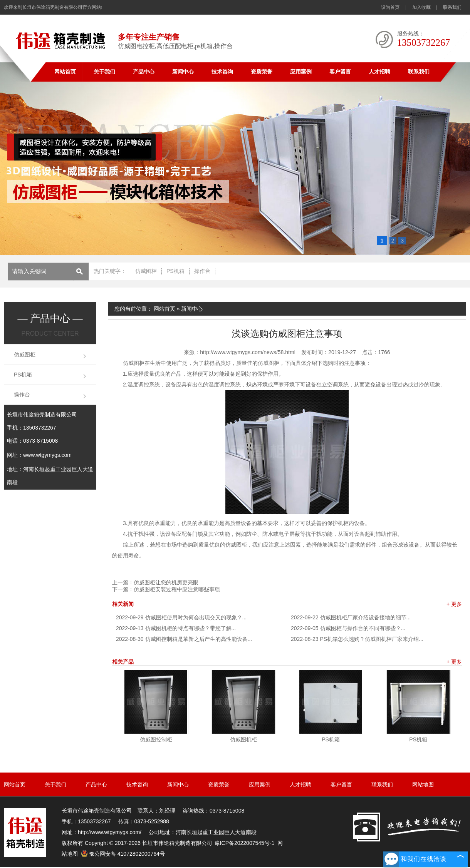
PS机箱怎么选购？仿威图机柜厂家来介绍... (357, 639)
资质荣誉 (262, 72)
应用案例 (301, 72)
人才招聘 (379, 72)
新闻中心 (183, 72)
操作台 (202, 271)
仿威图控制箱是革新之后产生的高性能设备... (184, 639)
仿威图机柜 (243, 739)
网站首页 (65, 72)
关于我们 (104, 72)
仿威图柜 (146, 271)
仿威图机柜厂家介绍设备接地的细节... (351, 617)
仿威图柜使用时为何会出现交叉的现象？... (181, 617)
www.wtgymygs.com (47, 455)
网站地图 (423, 784)
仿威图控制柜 (156, 739)
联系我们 (452, 7)
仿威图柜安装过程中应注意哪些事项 (177, 589)
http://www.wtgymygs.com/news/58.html (248, 352)
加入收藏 (421, 7)
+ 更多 (454, 604)
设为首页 (390, 7)
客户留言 (340, 72)
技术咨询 (222, 72)
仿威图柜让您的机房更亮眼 (166, 582)
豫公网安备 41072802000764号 (123, 854)
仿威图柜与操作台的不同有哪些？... (348, 628)
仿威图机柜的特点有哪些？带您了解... (176, 628)
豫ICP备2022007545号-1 (245, 843)
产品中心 (144, 72)
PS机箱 (175, 271)
